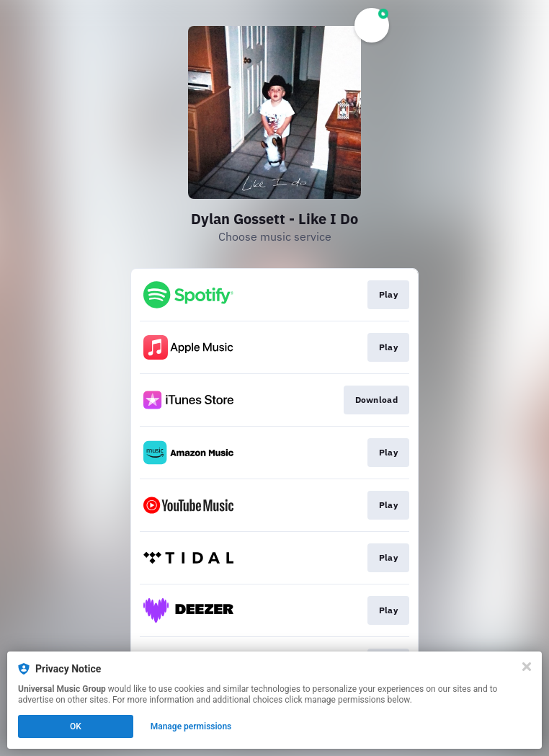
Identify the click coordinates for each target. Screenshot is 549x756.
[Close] (527, 667)
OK (76, 726)
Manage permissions (191, 726)
